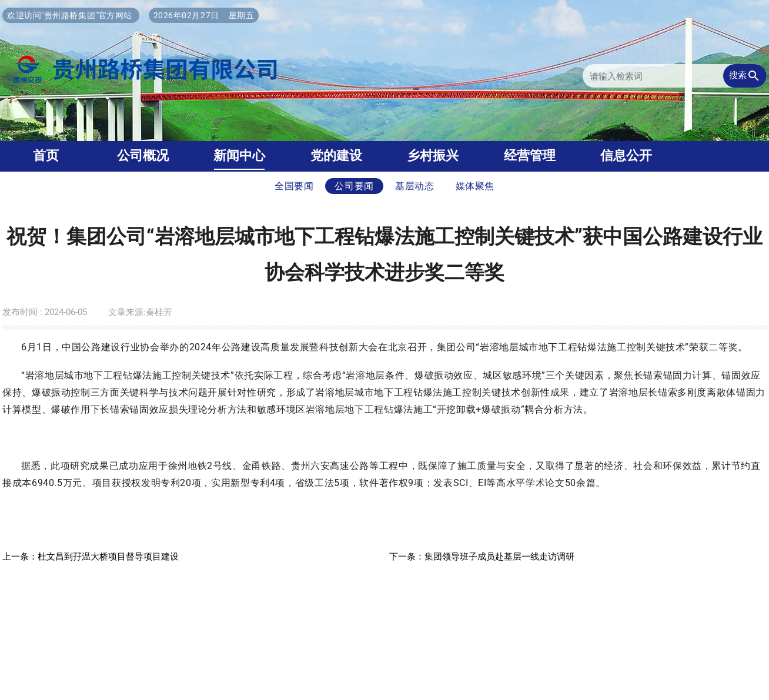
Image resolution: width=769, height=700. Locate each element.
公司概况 (143, 155)
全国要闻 (294, 186)
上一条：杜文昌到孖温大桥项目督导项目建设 (91, 557)
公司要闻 (354, 186)
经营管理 (530, 155)
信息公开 (626, 155)
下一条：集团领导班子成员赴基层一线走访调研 (482, 557)
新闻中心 (239, 155)
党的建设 (336, 155)
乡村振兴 (433, 155)
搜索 (745, 76)
